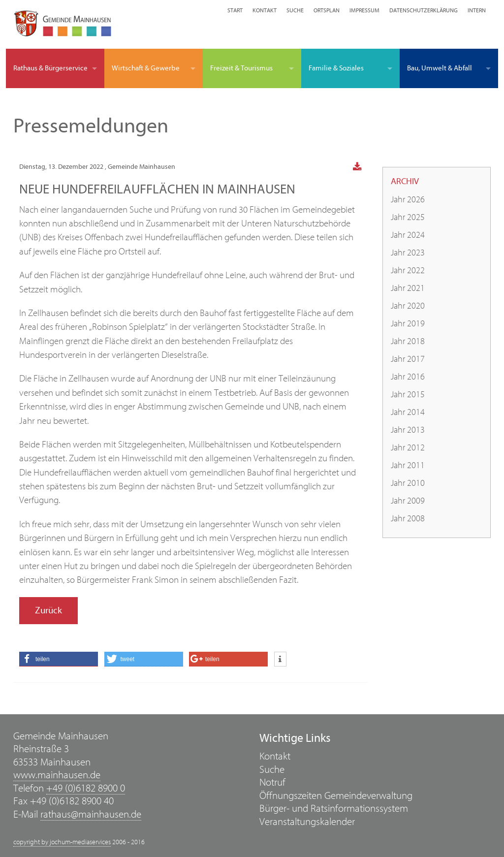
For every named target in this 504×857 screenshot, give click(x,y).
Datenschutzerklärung (424, 10)
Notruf (272, 782)
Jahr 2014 (408, 412)
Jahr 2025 (408, 217)
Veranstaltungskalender (307, 822)
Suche (295, 10)
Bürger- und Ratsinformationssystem (334, 809)
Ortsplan (327, 10)
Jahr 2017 (408, 359)
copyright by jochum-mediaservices (62, 842)
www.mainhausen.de (57, 775)
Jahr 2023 (408, 253)
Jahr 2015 (408, 395)
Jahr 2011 (408, 465)
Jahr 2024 (408, 235)
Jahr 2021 (408, 288)
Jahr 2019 (408, 324)
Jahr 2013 (408, 430)
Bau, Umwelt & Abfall (440, 68)
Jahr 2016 (408, 377)
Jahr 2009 (408, 501)
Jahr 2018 (408, 341)
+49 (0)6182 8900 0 (86, 788)
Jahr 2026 (408, 200)
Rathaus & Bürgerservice (50, 68)
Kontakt (265, 10)
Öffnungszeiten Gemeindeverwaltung (336, 796)
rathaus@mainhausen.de (91, 814)
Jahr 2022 (408, 270)
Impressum (364, 10)
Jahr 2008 (408, 519)
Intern (477, 10)
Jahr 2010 (408, 483)
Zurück (48, 610)
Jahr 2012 (408, 448)
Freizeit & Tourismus (241, 68)
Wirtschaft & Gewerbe (146, 68)
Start (235, 10)
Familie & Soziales (336, 68)
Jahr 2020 (408, 306)
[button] (59, 659)
